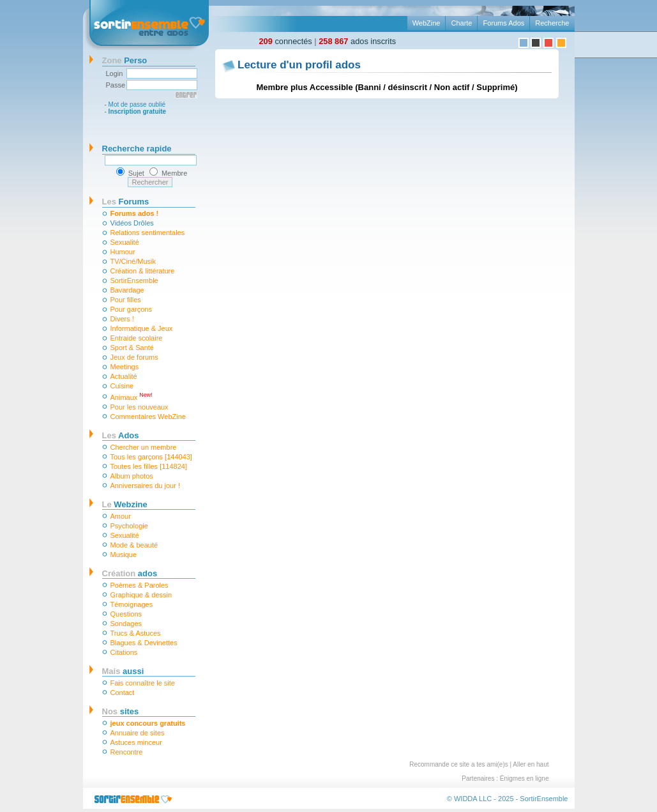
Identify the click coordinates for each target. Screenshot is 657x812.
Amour (121, 516)
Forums (126, 202)
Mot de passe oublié (137, 104)
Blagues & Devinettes (144, 643)
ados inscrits (357, 41)
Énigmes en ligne (525, 778)
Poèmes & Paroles (140, 585)
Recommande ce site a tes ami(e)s (459, 764)
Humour (123, 252)
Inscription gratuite (138, 111)
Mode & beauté (134, 545)
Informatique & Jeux (142, 328)
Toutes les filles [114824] (149, 466)
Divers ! (122, 319)
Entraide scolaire (137, 338)
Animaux (132, 396)
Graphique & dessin (141, 595)
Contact (123, 693)
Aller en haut (531, 764)
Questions (126, 614)
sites (121, 711)
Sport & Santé (132, 348)
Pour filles (126, 300)
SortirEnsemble (134, 280)
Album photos (132, 476)
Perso (125, 60)
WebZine (427, 23)
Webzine (125, 504)
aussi (123, 671)
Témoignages (132, 604)
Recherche (552, 23)
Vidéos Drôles (132, 223)
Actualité (124, 376)
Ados (121, 435)
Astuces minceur (136, 742)
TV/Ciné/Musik (133, 261)
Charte (461, 23)
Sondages (126, 624)
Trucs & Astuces (136, 633)
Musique (124, 555)
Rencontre (127, 752)
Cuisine (122, 386)
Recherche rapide (137, 149)
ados (130, 573)
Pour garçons (131, 309)
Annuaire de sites (138, 733)
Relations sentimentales (148, 233)
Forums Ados (503, 23)
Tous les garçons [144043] (151, 457)
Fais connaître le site (143, 683)
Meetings (125, 367)
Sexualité (125, 242)
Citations (124, 652)
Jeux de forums (134, 357)
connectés (286, 41)
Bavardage (127, 290)
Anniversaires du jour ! (145, 486)
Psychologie (129, 526)
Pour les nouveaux (140, 407)
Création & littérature (143, 271)
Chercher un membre (144, 447)
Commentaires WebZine (148, 417)
